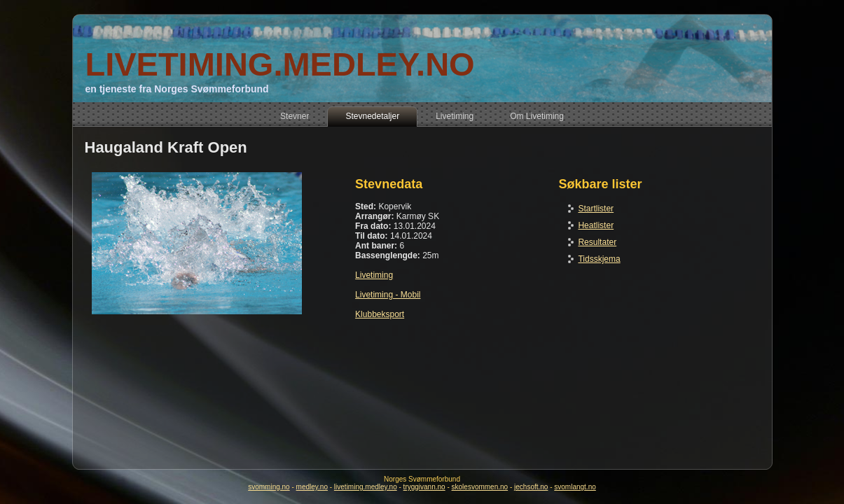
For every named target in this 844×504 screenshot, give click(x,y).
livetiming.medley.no (366, 487)
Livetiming (374, 275)
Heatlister (596, 225)
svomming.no (269, 487)
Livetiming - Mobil (388, 295)
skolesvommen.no (480, 487)
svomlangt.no (575, 487)
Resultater (597, 242)
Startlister (596, 209)
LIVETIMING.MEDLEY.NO (279, 64)
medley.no (312, 487)
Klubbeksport (380, 314)
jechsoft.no (531, 487)
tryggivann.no (424, 487)
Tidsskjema (599, 259)
